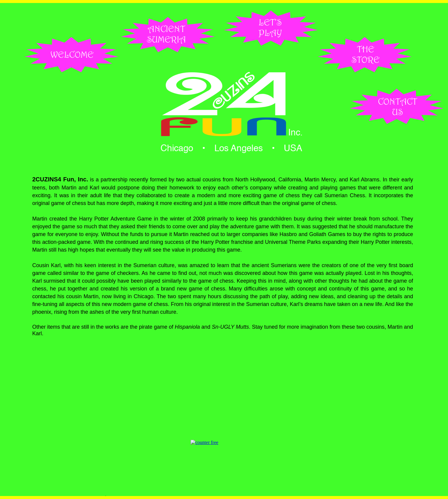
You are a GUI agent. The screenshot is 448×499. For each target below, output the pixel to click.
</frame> (222, 451)
